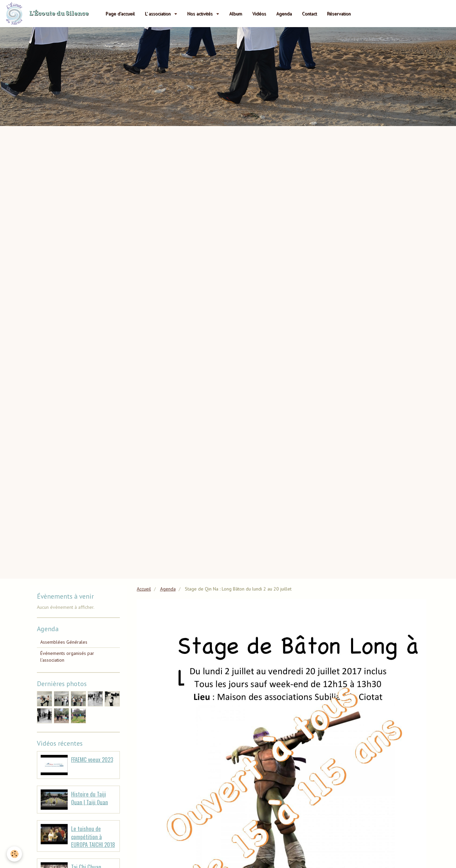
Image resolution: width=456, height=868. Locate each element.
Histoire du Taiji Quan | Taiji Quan (90, 798)
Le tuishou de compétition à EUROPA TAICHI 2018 (93, 836)
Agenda (284, 14)
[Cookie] (14, 854)
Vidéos (259, 14)
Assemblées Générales (64, 642)
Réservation (339, 14)
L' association (158, 14)
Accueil (144, 589)
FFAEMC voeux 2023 (92, 759)
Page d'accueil (120, 14)
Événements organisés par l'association (67, 657)
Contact (309, 14)
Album (236, 14)
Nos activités (201, 14)
